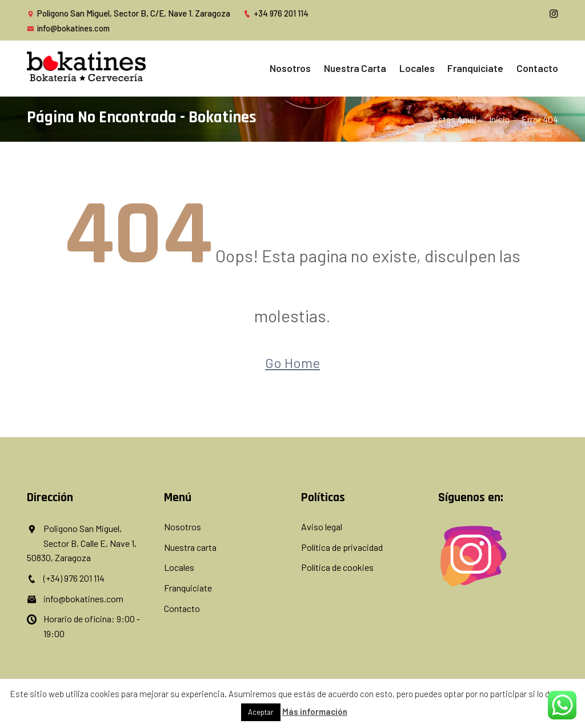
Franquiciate (485, 67)
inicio (499, 117)
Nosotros (322, 67)
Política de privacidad (342, 546)
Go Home (292, 362)
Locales (434, 67)
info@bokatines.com (69, 28)
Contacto (539, 67)
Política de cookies (337, 567)
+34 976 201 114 (276, 13)
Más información (315, 711)
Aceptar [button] (261, 712)
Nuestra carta (380, 67)
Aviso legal (322, 526)
